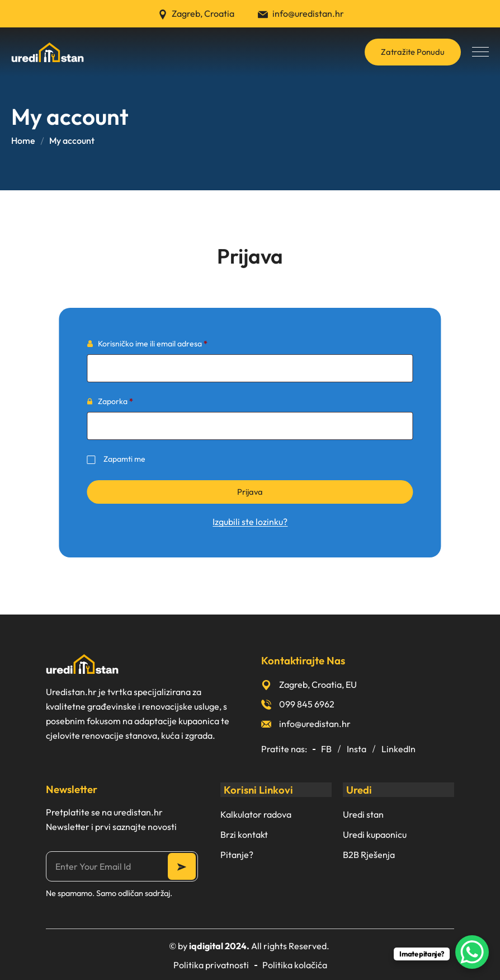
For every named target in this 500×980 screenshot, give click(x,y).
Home (23, 140)
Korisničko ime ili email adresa (170, 342)
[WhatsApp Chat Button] (472, 952)
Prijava (250, 492)
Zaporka (133, 400)
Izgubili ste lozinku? (250, 522)
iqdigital (206, 946)
